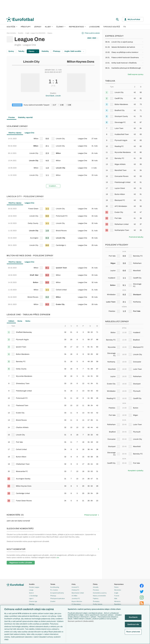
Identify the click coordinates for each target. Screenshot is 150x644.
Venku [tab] (28, 321)
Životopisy (96, 601)
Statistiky (45, 51)
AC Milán (74, 596)
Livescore (94, 27)
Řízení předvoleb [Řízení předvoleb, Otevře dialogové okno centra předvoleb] (133, 632)
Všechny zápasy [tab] (15, 133)
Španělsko (118, 604)
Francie (117, 596)
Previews (96, 590)
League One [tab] (29, 133)
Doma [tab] (20, 321)
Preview (12, 117)
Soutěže (12, 27)
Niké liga (32, 604)
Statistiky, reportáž (25, 117)
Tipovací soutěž (112, 27)
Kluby (49, 27)
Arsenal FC (75, 587)
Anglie (116, 593)
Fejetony (96, 598)
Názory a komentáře (99, 596)
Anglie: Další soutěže (74, 51)
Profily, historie (98, 604)
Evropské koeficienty (57, 593)
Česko (116, 587)
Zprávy (11, 51)
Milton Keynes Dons (81, 62)
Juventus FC (76, 598)
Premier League (34, 587)
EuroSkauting (55, 587)
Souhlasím (133, 617)
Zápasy (38, 27)
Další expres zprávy (136, 74)
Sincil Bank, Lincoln (53, 96)
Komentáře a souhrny (100, 593)
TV (125, 27)
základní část (50, 70)
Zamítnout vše (133, 624)
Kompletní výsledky (136, 471)
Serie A (31, 593)
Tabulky (21, 51)
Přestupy (26, 27)
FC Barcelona (76, 604)
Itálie (116, 598)
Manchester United (78, 593)
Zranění (53, 601)
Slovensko (118, 590)
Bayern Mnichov (77, 601)
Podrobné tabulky (136, 237)
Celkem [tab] (11, 321)
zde (58, 558)
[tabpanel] (53, 162)
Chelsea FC (75, 590)
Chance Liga (33, 601)
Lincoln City (31, 62)
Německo (117, 601)
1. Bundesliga (33, 596)
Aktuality (96, 587)
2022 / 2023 (93, 38)
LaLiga (31, 590)
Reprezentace (77, 27)
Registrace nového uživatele (21, 563)
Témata (53, 584)
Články (95, 584)
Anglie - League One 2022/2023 (35, 33)
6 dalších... (53, 186)
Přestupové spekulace (57, 598)
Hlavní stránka (11, 33)
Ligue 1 (31, 598)
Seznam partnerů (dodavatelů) (81, 621)
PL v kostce (54, 590)
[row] (53, 139)
